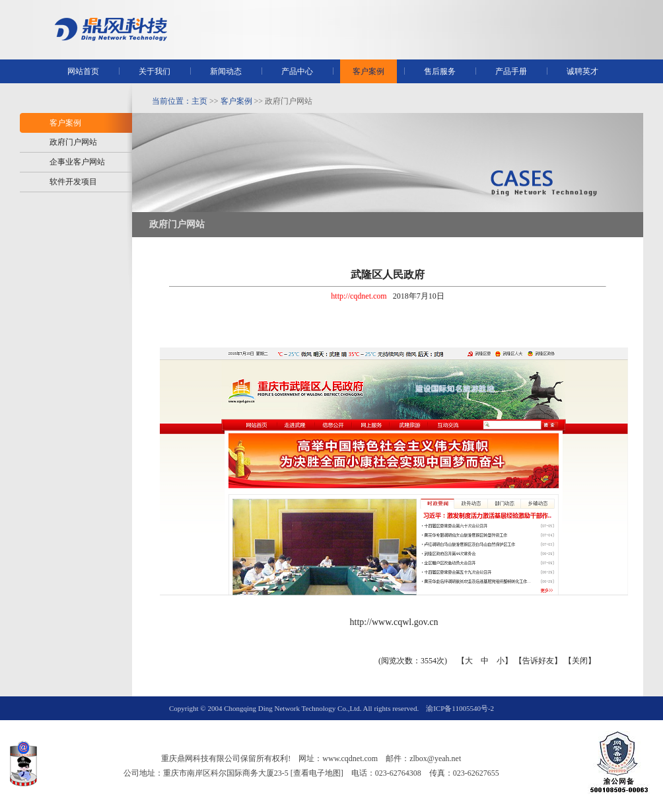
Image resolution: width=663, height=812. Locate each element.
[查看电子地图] (317, 773)
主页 (199, 101)
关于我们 (155, 71)
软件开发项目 (73, 182)
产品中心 (297, 71)
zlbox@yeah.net (435, 758)
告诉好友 (538, 661)
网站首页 (83, 71)
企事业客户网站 (77, 162)
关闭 (580, 661)
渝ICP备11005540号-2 (460, 708)
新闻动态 (226, 71)
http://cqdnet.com (359, 296)
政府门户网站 (73, 142)
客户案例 (368, 71)
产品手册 (511, 71)
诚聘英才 (582, 71)
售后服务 (440, 71)
